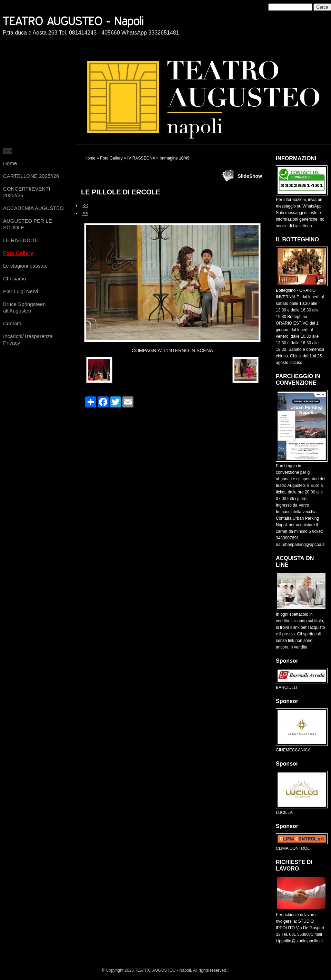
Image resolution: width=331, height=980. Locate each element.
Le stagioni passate (25, 266)
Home (10, 163)
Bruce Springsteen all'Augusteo (24, 307)
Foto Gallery (18, 253)
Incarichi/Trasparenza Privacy (28, 339)
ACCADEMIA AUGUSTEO (33, 208)
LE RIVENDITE (21, 240)
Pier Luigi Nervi (21, 291)
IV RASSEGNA (141, 158)
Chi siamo (15, 278)
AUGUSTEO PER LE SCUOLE (28, 224)
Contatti (12, 323)
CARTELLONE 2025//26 (31, 176)
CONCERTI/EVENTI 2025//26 (27, 192)
